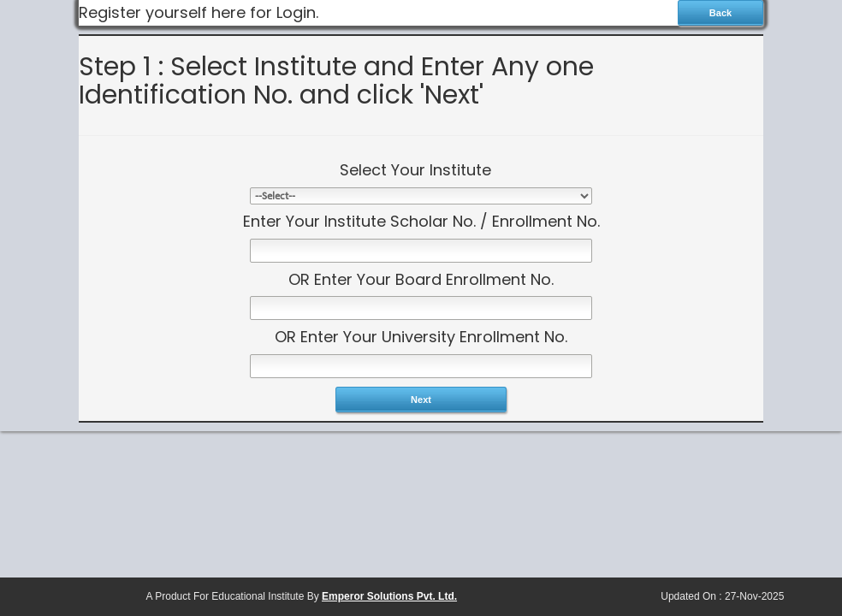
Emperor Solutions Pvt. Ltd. (389, 596)
